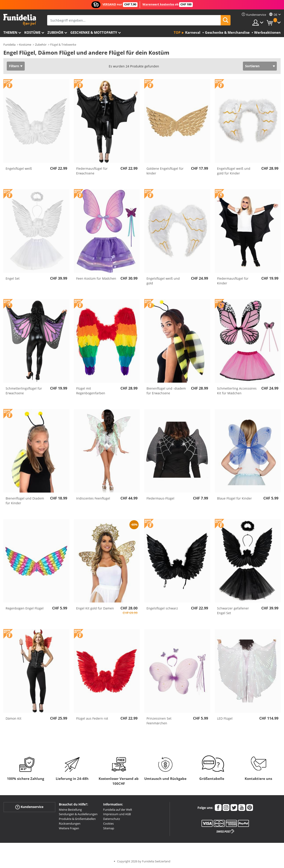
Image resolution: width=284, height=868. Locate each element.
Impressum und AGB (117, 814)
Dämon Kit (13, 718)
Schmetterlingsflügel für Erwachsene (24, 391)
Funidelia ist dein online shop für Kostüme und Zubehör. (20, 20)
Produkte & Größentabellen (77, 819)
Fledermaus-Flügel (160, 498)
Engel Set (13, 278)
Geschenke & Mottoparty (94, 32)
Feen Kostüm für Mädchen (96, 278)
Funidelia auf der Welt (118, 810)
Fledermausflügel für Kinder (233, 281)
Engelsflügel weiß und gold (163, 281)
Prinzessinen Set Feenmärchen (159, 721)
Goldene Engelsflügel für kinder (165, 171)
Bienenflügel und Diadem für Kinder (25, 501)
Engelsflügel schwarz (162, 608)
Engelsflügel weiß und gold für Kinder (234, 171)
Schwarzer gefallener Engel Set (233, 611)
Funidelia (9, 45)
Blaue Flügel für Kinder (234, 498)
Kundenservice (29, 807)
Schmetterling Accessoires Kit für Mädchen (237, 391)
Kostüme (32, 32)
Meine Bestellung (70, 810)
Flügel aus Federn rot (92, 718)
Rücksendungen (70, 823)
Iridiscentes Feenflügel (93, 498)
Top (177, 32)
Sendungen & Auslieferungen (78, 814)
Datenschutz (112, 819)
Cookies (108, 823)
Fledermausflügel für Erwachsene (92, 171)
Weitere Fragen (69, 828)
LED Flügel (225, 718)
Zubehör (55, 32)
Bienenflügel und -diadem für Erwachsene (166, 391)
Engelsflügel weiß (19, 168)
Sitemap (109, 828)
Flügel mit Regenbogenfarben (91, 391)
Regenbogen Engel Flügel (25, 608)
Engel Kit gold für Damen (95, 608)
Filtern (14, 66)
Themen (10, 32)
